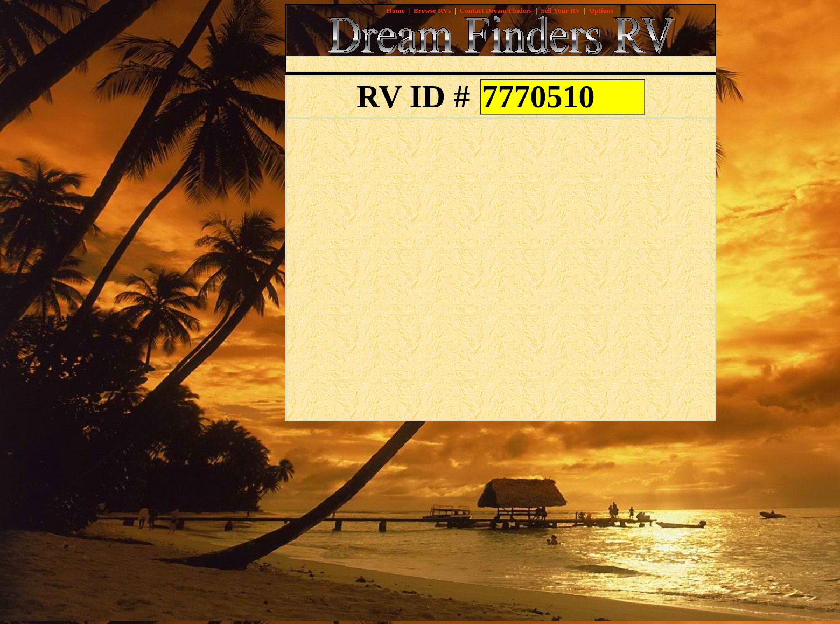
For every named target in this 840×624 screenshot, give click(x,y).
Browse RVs (432, 11)
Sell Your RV (560, 11)
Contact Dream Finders (496, 11)
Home (396, 11)
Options (601, 11)
